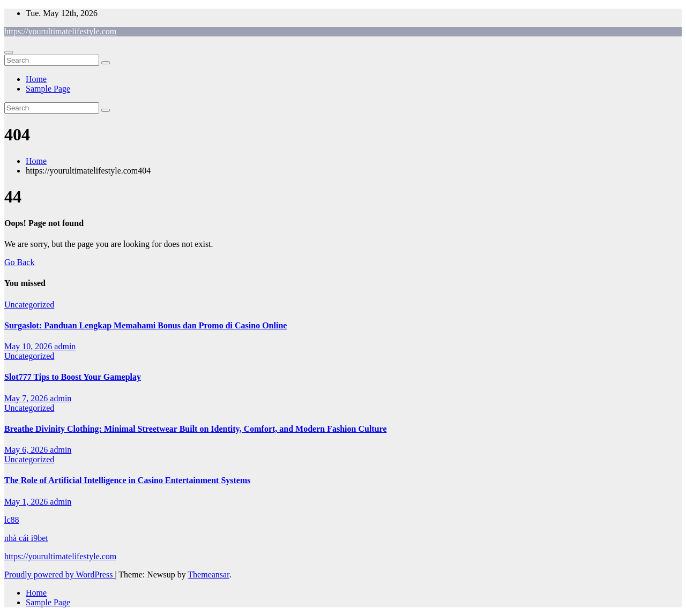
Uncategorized (29, 305)
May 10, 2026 (29, 346)
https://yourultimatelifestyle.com (60, 31)
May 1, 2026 (27, 502)
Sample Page (48, 89)
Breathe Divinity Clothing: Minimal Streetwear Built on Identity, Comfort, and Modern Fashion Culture (195, 429)
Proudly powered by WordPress (59, 574)
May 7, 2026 (27, 398)
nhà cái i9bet (26, 538)
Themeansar (208, 574)
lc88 (12, 520)
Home (36, 79)
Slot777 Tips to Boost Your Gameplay (73, 377)
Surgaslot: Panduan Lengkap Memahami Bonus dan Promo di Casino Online (146, 325)
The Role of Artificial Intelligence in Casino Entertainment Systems (128, 480)
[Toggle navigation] (9, 52)
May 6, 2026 (27, 450)
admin (65, 346)
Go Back (19, 262)
